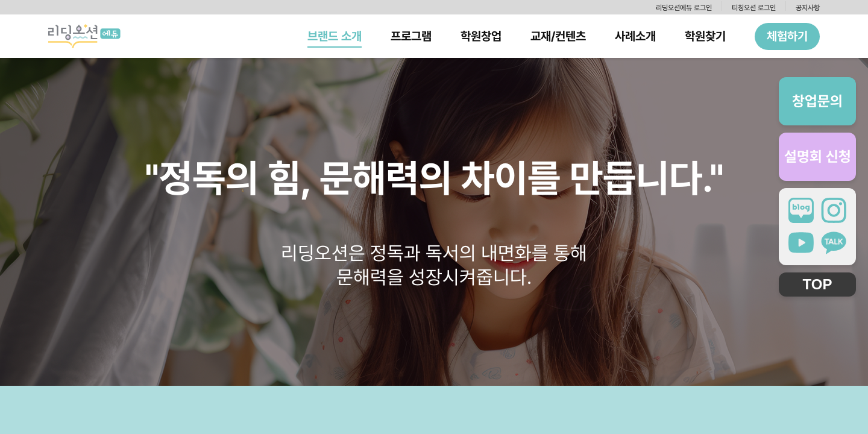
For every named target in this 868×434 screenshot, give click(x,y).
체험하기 (787, 36)
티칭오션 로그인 (754, 8)
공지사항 (808, 8)
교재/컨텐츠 (558, 36)
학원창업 (481, 36)
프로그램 (411, 36)
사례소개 (635, 36)
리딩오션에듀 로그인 (684, 8)
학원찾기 (705, 36)
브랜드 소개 (335, 36)
